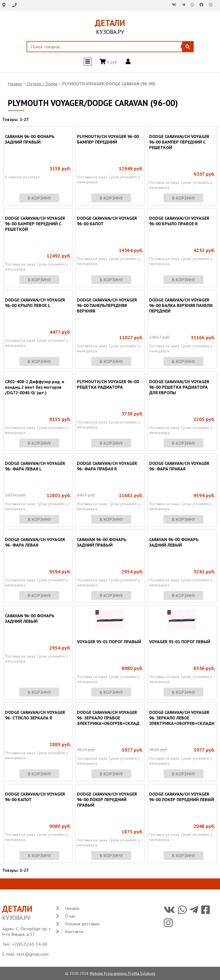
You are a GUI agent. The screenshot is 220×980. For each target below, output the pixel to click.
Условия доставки (82, 924)
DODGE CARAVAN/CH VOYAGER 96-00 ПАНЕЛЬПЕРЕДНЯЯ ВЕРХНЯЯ (107, 305)
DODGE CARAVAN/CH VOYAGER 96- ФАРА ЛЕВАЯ (35, 542)
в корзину (39, 198)
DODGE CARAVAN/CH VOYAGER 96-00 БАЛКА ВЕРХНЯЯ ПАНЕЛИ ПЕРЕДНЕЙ (181, 305)
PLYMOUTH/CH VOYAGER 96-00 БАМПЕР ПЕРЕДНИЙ (108, 139)
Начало (15, 84)
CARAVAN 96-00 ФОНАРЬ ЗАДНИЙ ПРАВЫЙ (30, 139)
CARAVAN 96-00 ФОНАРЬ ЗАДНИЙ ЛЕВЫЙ (174, 542)
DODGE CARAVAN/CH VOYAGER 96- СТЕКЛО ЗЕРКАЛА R (35, 715)
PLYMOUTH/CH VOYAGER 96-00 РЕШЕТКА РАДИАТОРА (108, 384)
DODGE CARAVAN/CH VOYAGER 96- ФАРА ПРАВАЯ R (107, 466)
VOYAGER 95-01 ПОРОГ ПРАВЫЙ (109, 642)
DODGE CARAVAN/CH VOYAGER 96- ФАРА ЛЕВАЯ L (35, 466)
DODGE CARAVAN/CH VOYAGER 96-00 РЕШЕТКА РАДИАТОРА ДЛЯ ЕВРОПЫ (179, 387)
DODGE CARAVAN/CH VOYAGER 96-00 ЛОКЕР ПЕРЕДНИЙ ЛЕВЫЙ (182, 797)
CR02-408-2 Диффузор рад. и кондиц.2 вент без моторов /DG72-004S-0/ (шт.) (35, 387)
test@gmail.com (33, 954)
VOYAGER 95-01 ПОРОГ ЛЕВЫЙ (180, 642)
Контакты (74, 931)
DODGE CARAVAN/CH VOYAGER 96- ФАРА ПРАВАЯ (179, 466)
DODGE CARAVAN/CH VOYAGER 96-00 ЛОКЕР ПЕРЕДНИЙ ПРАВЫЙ (107, 799)
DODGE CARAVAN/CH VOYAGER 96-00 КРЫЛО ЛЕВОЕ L (35, 303)
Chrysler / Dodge (42, 84)
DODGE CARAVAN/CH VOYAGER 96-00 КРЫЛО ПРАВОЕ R (179, 221)
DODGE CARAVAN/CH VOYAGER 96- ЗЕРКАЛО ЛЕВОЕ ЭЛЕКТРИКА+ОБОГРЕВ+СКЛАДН (182, 718)
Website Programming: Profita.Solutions (122, 973)
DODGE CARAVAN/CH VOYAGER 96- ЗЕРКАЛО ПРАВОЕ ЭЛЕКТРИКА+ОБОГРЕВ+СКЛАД (108, 718)
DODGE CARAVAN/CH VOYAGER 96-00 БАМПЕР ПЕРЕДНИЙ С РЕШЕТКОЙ (179, 142)
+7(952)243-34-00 (30, 944)
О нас (70, 916)
